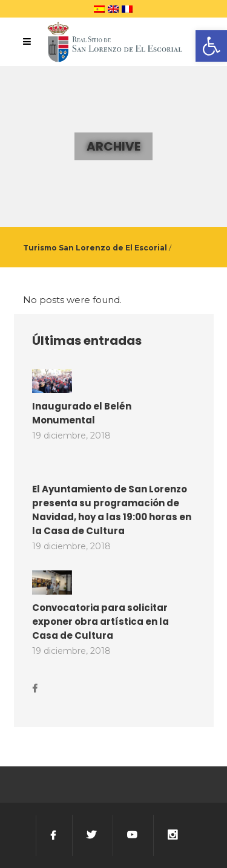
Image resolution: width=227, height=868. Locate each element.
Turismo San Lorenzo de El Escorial (95, 248)
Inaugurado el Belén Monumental (82, 413)
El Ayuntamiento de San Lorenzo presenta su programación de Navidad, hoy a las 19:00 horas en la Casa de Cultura (112, 510)
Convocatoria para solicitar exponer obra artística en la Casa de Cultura (100, 622)
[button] (211, 46)
